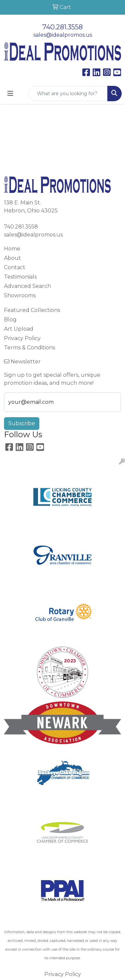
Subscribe (22, 423)
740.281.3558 (62, 27)
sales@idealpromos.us (63, 35)
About (12, 258)
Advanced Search (27, 286)
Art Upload (19, 329)
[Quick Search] (68, 94)
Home (12, 249)
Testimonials (20, 277)
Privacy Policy (22, 338)
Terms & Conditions (29, 348)
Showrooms (20, 295)
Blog (10, 319)
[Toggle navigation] (10, 94)
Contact (15, 267)
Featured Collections (32, 310)
